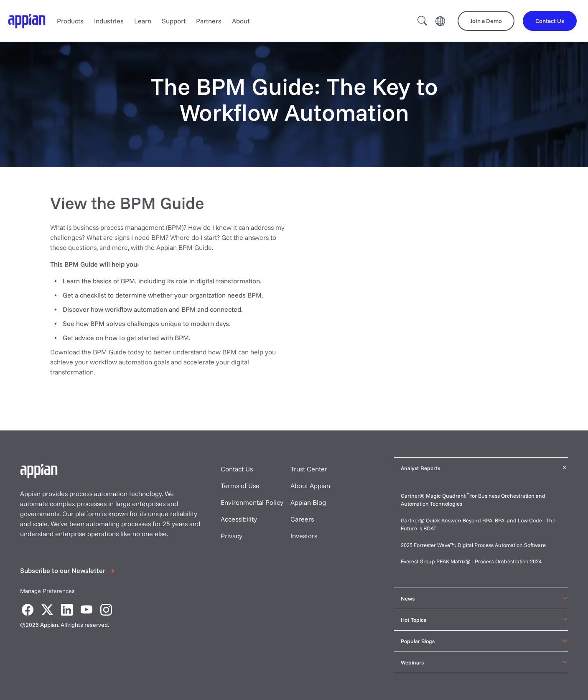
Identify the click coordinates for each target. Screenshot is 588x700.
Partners (209, 21)
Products (70, 21)
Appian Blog (308, 502)
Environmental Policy (252, 502)
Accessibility (239, 519)
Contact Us (237, 469)
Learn (143, 21)
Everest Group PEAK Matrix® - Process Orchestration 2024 (471, 561)
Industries (109, 21)
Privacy (232, 536)
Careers (302, 519)
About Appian (310, 486)
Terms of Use (240, 486)
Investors (304, 536)
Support (174, 21)
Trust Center (309, 469)
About (241, 21)
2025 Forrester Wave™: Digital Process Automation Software (473, 545)
